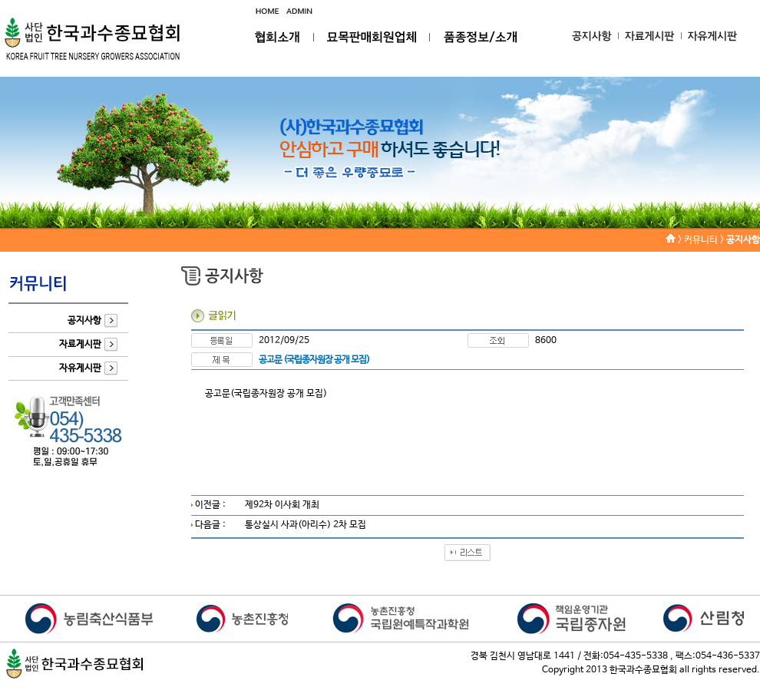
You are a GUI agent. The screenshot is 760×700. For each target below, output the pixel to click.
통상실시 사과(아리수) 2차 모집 (306, 525)
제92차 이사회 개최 (282, 505)
